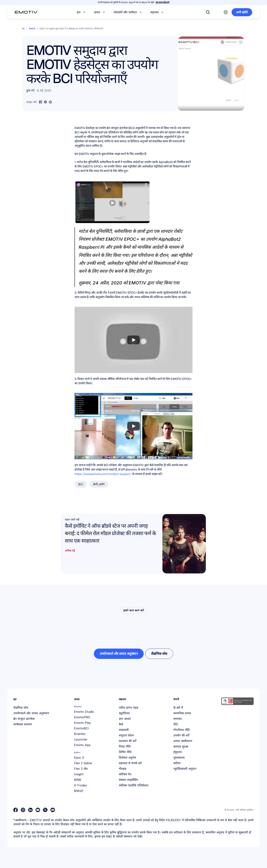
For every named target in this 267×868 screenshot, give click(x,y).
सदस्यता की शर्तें (128, 741)
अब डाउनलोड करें (162, 2)
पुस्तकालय (179, 758)
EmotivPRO (82, 717)
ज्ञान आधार (125, 719)
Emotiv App (82, 745)
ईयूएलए (178, 752)
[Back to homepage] (26, 12)
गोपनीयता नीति (182, 730)
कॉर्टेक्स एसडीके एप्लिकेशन (134, 785)
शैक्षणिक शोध (21, 708)
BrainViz (80, 734)
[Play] (133, 340)
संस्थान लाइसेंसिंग (128, 780)
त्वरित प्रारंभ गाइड (129, 708)
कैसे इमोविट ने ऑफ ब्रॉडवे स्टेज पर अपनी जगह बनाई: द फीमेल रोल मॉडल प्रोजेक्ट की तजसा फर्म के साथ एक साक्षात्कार (111, 533)
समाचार (32, 29)
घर (23, 29)
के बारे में (178, 708)
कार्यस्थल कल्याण (23, 724)
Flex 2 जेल (81, 769)
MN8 (78, 780)
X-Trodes (80, 785)
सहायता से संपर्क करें (130, 763)
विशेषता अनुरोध (127, 758)
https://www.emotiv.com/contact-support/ (103, 474)
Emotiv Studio (84, 712)
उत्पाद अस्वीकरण (183, 741)
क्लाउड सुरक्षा (181, 746)
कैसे (121, 724)
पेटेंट (176, 724)
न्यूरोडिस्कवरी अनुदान (185, 769)
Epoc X (79, 758)
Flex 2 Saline (83, 763)
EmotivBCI (81, 728)
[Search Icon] (208, 12)
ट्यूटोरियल (124, 713)
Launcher (81, 739)
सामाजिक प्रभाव (182, 713)
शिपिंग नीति (125, 752)
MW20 (79, 791)
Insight (79, 774)
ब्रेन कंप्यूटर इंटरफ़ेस (24, 719)
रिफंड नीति (125, 746)
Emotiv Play (82, 723)
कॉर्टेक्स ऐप (125, 774)
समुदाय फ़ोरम (126, 735)
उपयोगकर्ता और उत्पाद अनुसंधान (31, 713)
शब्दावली (124, 730)
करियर (177, 763)
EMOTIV (137, 283)
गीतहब (123, 769)
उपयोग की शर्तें (181, 735)
